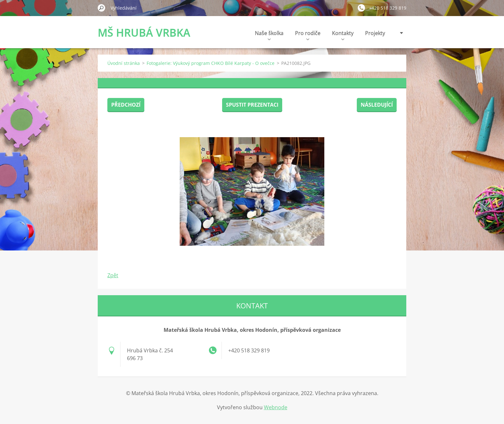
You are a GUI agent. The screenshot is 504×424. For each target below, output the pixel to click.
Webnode (276, 407)
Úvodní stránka (124, 63)
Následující (377, 105)
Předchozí (126, 105)
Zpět (113, 275)
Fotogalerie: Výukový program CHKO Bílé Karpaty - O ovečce (211, 63)
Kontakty (343, 35)
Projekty (375, 33)
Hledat (102, 8)
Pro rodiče (308, 35)
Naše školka (269, 35)
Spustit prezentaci (252, 105)
